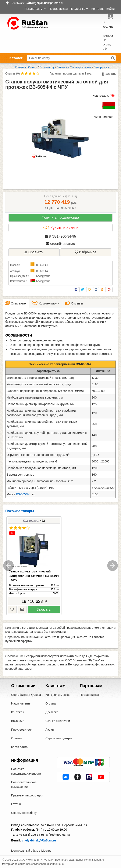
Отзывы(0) (13, 73)
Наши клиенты (21, 703)
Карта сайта (19, 747)
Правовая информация (27, 795)
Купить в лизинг (60, 228)
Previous (8, 566)
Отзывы (17, 738)
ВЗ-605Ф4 (23, 494)
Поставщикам (58, 9)
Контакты (98, 9)
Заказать (44, 609)
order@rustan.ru (60, 244)
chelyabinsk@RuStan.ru (39, 840)
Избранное (86, 252)
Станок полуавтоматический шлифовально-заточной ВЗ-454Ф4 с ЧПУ (34, 576)
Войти (111, 9)
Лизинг (50, 730)
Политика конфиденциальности (26, 771)
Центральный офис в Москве (31, 851)
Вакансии (18, 721)
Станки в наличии (58, 721)
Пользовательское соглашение (24, 784)
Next (113, 566)
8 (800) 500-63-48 (58, 835)
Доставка (52, 712)
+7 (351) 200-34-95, (32, 835)
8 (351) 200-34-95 (60, 236)
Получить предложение (60, 218)
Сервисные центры (59, 738)
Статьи (16, 804)
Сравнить (34, 252)
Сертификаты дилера (26, 695)
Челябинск (18, 3)
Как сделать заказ (58, 695)
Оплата (51, 703)
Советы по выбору (24, 813)
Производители (22, 730)
